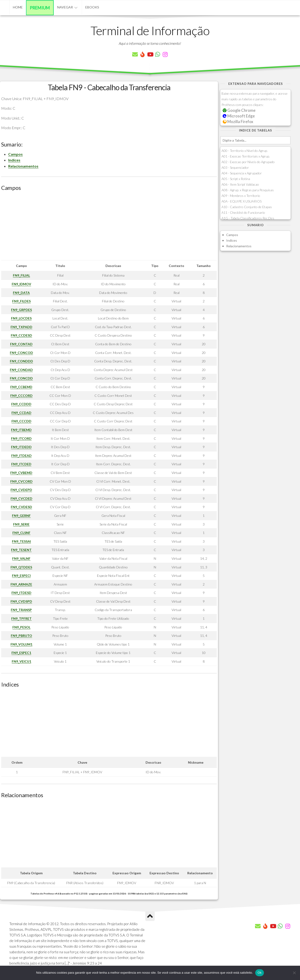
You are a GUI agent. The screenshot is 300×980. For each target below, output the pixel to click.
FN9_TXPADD (21, 327)
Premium (40, 8)
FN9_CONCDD (21, 378)
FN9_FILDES (21, 301)
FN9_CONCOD (21, 353)
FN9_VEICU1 (21, 661)
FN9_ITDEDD (21, 447)
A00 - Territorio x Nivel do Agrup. (245, 151)
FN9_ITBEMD (21, 430)
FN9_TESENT (21, 550)
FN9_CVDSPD (21, 601)
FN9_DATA (21, 293)
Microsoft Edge (239, 116)
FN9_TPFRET (21, 618)
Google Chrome (239, 110)
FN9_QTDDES (21, 567)
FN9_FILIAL (21, 275)
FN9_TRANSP (21, 610)
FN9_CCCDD (21, 421)
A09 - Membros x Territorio (241, 196)
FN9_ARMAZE (21, 584)
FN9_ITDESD (21, 593)
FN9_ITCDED (21, 464)
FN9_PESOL (21, 627)
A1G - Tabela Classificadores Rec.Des (248, 218)
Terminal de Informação (150, 30)
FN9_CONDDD (21, 361)
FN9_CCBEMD (21, 387)
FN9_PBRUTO (21, 636)
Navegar (65, 7)
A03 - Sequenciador (235, 167)
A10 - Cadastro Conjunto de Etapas (247, 207)
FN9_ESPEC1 (21, 653)
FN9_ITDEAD (21, 456)
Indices (14, 160)
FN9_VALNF (21, 558)
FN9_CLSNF (21, 533)
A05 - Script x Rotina (236, 179)
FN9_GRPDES (21, 310)
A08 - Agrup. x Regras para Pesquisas (248, 190)
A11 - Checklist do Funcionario (243, 212)
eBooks (92, 7)
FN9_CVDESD (21, 507)
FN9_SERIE (21, 524)
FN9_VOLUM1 (21, 644)
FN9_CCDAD (21, 413)
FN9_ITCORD (21, 438)
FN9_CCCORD (21, 396)
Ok (260, 973)
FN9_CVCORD (21, 481)
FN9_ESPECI (21, 576)
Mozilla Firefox (238, 122)
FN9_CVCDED (21, 498)
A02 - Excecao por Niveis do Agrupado (248, 162)
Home (18, 7)
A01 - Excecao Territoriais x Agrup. (246, 156)
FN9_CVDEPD (21, 490)
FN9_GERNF (21, 516)
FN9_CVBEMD (21, 473)
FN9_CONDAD (21, 370)
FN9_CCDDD (21, 404)
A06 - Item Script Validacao (240, 184)
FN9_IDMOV (21, 284)
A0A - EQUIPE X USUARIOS (242, 201)
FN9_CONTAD (21, 344)
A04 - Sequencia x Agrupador (242, 173)
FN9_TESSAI (21, 541)
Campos (15, 154)
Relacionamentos (23, 166)
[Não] (294, 973)
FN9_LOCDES (21, 318)
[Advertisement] (109, 227)
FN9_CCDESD (21, 335)
